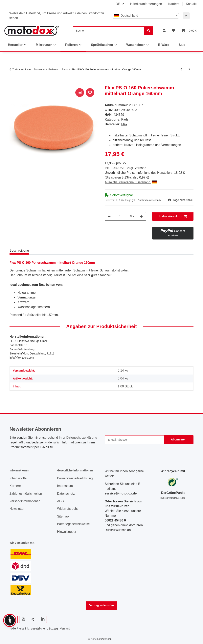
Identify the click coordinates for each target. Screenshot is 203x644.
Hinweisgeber (67, 532)
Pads (125, 119)
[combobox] (146, 16)
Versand (140, 168)
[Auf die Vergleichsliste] (80, 93)
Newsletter (17, 509)
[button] (164, 31)
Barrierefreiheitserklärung (75, 478)
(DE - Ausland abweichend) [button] (146, 200)
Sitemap (63, 516)
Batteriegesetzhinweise (73, 524)
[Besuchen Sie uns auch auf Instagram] (23, 619)
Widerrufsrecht (67, 509)
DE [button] (118, 4)
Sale (182, 45)
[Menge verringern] (109, 216)
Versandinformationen (25, 501)
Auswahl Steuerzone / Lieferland (131, 182)
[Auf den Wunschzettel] (90, 93)
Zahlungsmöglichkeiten (26, 494)
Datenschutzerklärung (82, 438)
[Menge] (120, 216)
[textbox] (146, 16)
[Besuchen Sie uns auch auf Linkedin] (43, 619)
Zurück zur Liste (21, 69)
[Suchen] (109, 31)
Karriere (174, 4)
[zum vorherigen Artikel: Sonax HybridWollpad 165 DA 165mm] (181, 69)
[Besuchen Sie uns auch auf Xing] (33, 619)
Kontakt (191, 4)
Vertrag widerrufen (101, 605)
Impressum (65, 486)
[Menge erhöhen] (141, 216)
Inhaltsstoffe (18, 478)
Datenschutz (66, 494)
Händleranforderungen (146, 4)
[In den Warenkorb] (13, 83)
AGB (60, 501)
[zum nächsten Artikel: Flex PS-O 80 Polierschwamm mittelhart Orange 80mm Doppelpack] (189, 69)
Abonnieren (179, 439)
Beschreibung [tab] (19, 251)
